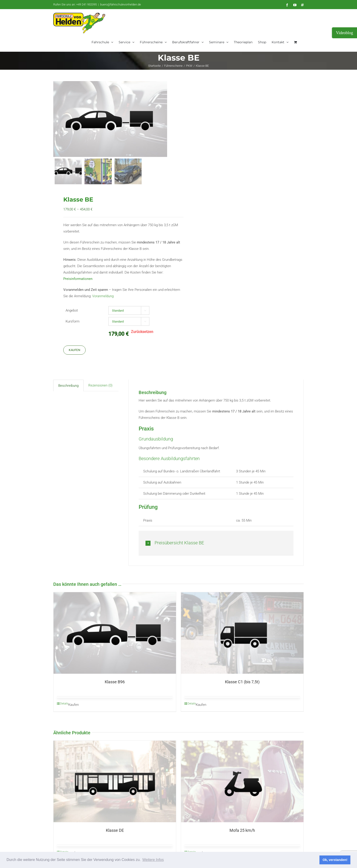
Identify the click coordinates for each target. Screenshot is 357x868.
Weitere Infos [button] (153, 860)
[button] (216, 543)
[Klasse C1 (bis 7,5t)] (242, 633)
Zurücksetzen (142, 332)
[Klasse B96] (115, 633)
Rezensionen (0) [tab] (100, 385)
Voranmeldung (103, 296)
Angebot (72, 310)
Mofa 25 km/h (242, 830)
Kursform (73, 321)
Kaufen (74, 350)
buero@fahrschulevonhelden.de (121, 4)
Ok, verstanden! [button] (335, 860)
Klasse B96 (115, 682)
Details (64, 704)
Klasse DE (115, 830)
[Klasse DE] (115, 781)
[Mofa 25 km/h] (242, 781)
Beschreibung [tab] (68, 386)
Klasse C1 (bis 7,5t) (242, 682)
